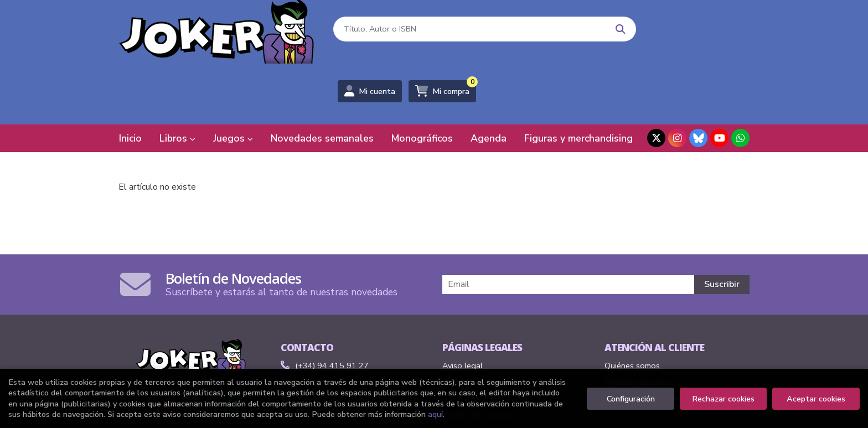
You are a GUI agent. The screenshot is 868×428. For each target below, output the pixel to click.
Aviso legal (463, 307)
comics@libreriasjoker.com (335, 324)
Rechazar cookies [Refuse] (723, 399)
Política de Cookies (477, 357)
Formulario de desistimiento (654, 341)
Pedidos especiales (639, 324)
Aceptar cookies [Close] (816, 399)
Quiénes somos (632, 307)
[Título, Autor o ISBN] (446, 33)
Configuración (631, 399)
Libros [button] (177, 80)
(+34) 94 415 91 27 (332, 307)
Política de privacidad (480, 341)
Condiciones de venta (481, 324)
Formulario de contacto (331, 341)
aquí (435, 414)
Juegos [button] (233, 80)
